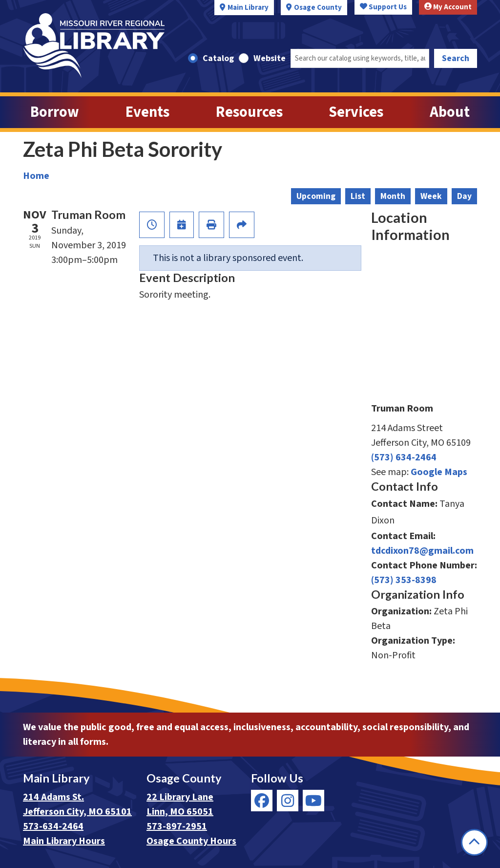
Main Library (248, 8)
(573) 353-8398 (404, 580)
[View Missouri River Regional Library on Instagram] (288, 801)
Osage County (318, 8)
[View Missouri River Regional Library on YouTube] (313, 801)
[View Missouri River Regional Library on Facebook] (262, 801)
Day (464, 196)
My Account (448, 7)
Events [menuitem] (147, 112)
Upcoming (316, 196)
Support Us (383, 7)
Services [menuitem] (356, 112)
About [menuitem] (450, 112)
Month (393, 196)
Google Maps (439, 472)
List (358, 196)
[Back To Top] (474, 842)
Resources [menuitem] (249, 112)
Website (270, 58)
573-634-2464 (53, 826)
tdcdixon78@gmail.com (422, 551)
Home (36, 176)
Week (431, 196)
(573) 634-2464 (404, 457)
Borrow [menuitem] (55, 112)
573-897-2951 (177, 826)
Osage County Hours (191, 841)
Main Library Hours (64, 841)
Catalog (218, 58)
